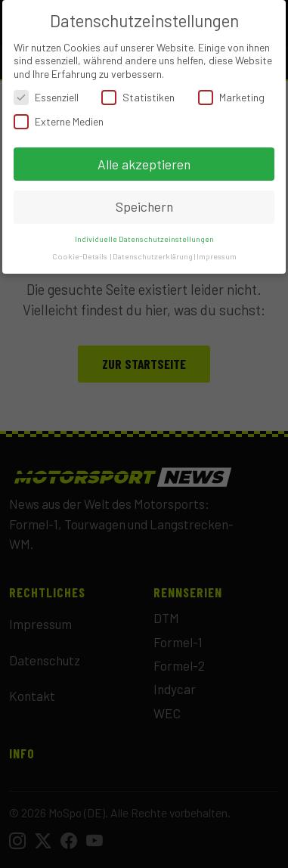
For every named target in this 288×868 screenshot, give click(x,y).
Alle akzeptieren (144, 164)
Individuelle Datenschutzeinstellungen (144, 239)
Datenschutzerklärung (153, 256)
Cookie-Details (80, 256)
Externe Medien (59, 121)
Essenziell (46, 97)
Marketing (231, 97)
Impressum (217, 256)
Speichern (144, 206)
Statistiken (138, 97)
